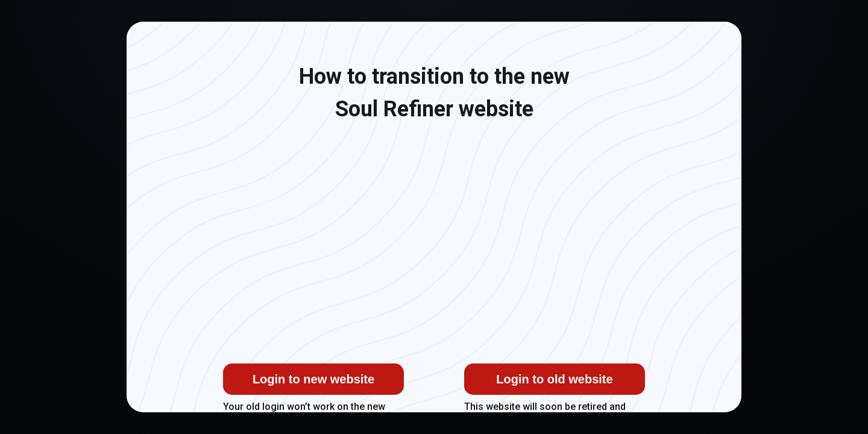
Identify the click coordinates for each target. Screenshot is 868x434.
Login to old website (554, 379)
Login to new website (313, 379)
